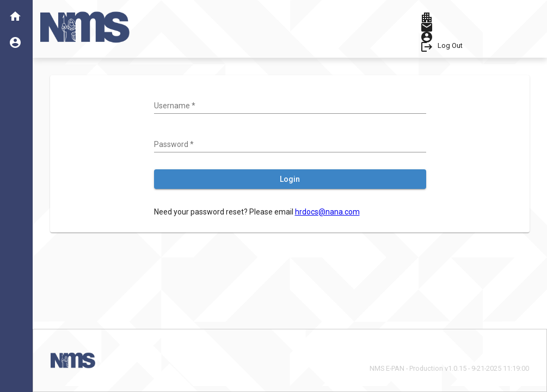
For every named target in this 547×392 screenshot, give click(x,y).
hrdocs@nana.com (327, 212)
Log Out (450, 45)
